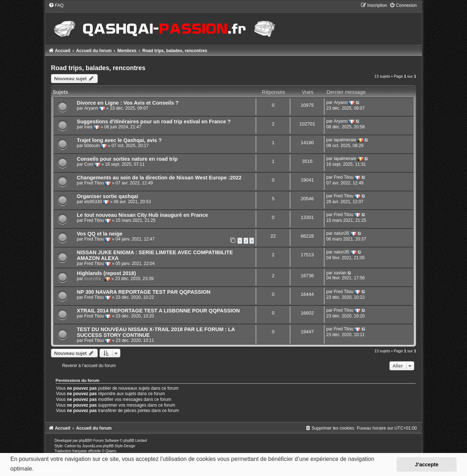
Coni (89, 164)
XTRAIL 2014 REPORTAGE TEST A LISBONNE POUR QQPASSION (158, 311)
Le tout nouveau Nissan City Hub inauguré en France (142, 215)
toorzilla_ (94, 279)
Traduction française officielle (78, 451)
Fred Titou (94, 183)
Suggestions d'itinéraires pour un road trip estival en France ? (154, 122)
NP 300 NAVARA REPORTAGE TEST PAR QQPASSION (144, 292)
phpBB (84, 441)
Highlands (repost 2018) (107, 273)
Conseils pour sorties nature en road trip (127, 159)
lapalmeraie (345, 140)
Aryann (91, 108)
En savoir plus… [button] (57, 469)
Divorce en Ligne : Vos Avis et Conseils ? (128, 103)
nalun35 (341, 233)
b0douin (92, 146)
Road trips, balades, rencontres (98, 68)
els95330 (93, 202)
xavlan (340, 273)
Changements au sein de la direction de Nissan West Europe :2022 (159, 178)
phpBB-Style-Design (119, 446)
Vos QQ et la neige (100, 234)
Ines (89, 127)
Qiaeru (111, 451)
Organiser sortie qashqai (108, 196)
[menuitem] (56, 5)
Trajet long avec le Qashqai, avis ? (119, 140)
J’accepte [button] (427, 464)
